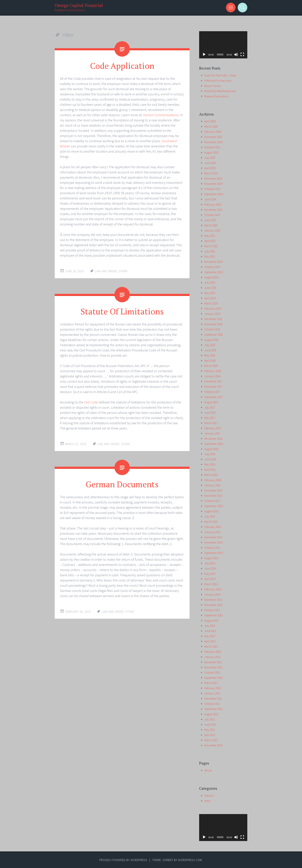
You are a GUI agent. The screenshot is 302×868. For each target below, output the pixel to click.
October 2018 (212, 329)
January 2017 (212, 433)
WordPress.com (190, 860)
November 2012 (213, 667)
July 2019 (210, 283)
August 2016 (211, 449)
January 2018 (212, 376)
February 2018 (213, 371)
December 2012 (213, 662)
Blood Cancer (213, 86)
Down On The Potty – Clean (220, 75)
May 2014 (210, 574)
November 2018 (213, 324)
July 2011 (210, 719)
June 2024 (210, 199)
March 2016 (211, 475)
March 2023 (211, 225)
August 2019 (211, 277)
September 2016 (214, 444)
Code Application (122, 65)
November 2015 (213, 496)
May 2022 (210, 236)
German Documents (122, 483)
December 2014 (213, 537)
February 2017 (213, 428)
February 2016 (213, 480)
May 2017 (210, 418)
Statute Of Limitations (122, 311)
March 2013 (211, 647)
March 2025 (211, 173)
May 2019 (210, 293)
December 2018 (213, 319)
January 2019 (212, 314)
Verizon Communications (161, 115)
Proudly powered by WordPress (123, 860)
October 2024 (212, 189)
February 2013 (213, 652)
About (208, 770)
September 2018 (214, 335)
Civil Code (91, 402)
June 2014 (210, 568)
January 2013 (212, 657)
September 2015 (214, 506)
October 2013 (212, 610)
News (207, 801)
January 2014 (212, 594)
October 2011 (212, 704)
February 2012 (213, 688)
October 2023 (212, 215)
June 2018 (210, 350)
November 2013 (213, 605)
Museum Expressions (216, 96)
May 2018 (210, 355)
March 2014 (211, 584)
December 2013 (213, 600)
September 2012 (214, 678)
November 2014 (213, 542)
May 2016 (210, 464)
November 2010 (213, 745)
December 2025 (213, 137)
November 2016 (213, 439)
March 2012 (211, 683)
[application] (223, 45)
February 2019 (213, 309)
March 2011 (211, 740)
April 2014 (210, 579)
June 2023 (210, 220)
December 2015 (213, 490)
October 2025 (212, 147)
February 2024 (213, 205)
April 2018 (210, 361)
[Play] (204, 55)
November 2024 (213, 184)
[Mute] (236, 55)
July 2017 (210, 407)
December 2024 (213, 179)
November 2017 (213, 387)
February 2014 (213, 589)
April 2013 (210, 641)
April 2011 (210, 735)
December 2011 (213, 699)
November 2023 (213, 210)
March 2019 (211, 303)
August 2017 (211, 402)
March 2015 (211, 522)
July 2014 (210, 563)
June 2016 (210, 459)
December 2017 (213, 381)
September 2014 (214, 553)
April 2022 (210, 241)
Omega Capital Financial (79, 5)
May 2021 (210, 257)
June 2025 (210, 163)
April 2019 (210, 298)
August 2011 (211, 714)
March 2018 (211, 366)
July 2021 (210, 251)
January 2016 (212, 485)
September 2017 (214, 397)
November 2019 (213, 262)
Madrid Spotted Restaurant (220, 91)
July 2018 (210, 345)
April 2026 (210, 121)
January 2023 (212, 231)
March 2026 (211, 126)
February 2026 (213, 132)
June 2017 (210, 413)
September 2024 (214, 194)
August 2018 (211, 340)
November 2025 (213, 142)
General (209, 796)
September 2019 (214, 272)
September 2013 (214, 615)
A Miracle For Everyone (218, 81)
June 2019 (210, 288)
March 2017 (211, 423)
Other (123, 271)
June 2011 (210, 725)
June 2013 (210, 631)
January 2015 (212, 532)
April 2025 (210, 168)
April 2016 (210, 470)
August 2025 (211, 153)
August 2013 (211, 621)
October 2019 (212, 267)
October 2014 (212, 548)
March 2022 (211, 246)
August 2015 (211, 511)
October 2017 (212, 392)
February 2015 (213, 527)
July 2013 (210, 626)
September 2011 (214, 709)
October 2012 (212, 673)
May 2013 (210, 636)
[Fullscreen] (242, 55)
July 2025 (210, 158)
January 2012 (212, 693)
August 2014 (211, 558)
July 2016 (210, 454)
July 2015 (210, 516)
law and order (106, 271)
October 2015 (212, 501)
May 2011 (210, 730)
